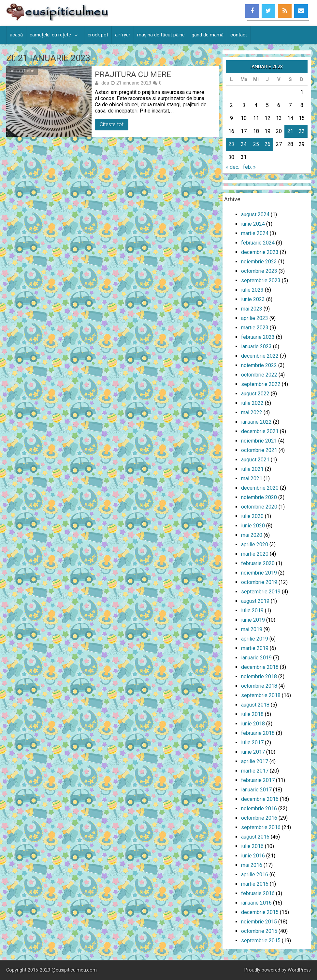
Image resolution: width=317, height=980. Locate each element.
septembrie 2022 (261, 384)
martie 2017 (255, 771)
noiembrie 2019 (259, 573)
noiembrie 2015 (259, 922)
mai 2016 (252, 865)
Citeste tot (112, 124)
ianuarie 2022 (256, 422)
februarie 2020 (258, 563)
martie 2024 (255, 233)
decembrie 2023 (260, 252)
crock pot (98, 35)
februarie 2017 (258, 780)
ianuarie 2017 (256, 790)
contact (239, 35)
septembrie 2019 (261, 592)
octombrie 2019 (259, 582)
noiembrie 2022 (259, 365)
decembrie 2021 (260, 431)
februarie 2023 (258, 337)
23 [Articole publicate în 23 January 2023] (231, 144)
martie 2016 (255, 884)
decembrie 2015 (260, 912)
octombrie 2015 (259, 931)
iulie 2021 (252, 469)
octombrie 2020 (259, 507)
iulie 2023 (252, 290)
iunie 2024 (253, 224)
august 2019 (255, 601)
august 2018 (255, 705)
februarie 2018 (258, 733)
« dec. (232, 167)
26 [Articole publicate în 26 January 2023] (267, 144)
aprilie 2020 (255, 544)
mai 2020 (252, 535)
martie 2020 (255, 554)
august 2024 (255, 214)
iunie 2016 (253, 856)
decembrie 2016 (260, 799)
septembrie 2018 (261, 695)
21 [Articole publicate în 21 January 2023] (290, 131)
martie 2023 (255, 328)
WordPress (299, 970)
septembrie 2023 (261, 280)
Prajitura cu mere (133, 74)
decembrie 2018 (260, 667)
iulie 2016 (252, 846)
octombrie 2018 (259, 686)
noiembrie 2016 (259, 808)
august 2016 (255, 837)
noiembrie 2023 (259, 262)
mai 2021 (252, 478)
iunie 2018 (253, 724)
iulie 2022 (252, 403)
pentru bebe (22, 71)
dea (105, 83)
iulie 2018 (252, 714)
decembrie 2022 (260, 356)
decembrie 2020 (260, 488)
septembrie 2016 (261, 827)
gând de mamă (208, 35)
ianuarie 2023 (256, 346)
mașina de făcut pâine (161, 35)
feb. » (249, 167)
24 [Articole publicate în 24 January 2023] (244, 144)
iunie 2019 (253, 620)
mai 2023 (252, 309)
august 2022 (255, 394)
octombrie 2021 (259, 450)
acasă (16, 35)
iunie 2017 (253, 752)
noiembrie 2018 (259, 676)
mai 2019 (252, 629)
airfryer (123, 35)
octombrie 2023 (259, 271)
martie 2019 (255, 648)
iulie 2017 (252, 742)
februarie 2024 (258, 243)
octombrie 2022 (259, 375)
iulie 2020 (252, 516)
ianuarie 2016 (256, 903)
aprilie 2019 (255, 639)
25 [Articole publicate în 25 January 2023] (256, 144)
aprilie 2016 (255, 874)
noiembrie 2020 (259, 497)
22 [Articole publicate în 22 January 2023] (302, 131)
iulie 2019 (252, 610)
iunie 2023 (253, 299)
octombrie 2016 (259, 818)
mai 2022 (252, 412)
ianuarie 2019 (256, 658)
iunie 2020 (253, 526)
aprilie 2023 (255, 318)
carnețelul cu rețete (50, 35)
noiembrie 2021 (259, 441)
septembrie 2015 (261, 940)
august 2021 (255, 460)
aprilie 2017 (255, 761)
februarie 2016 (258, 893)
